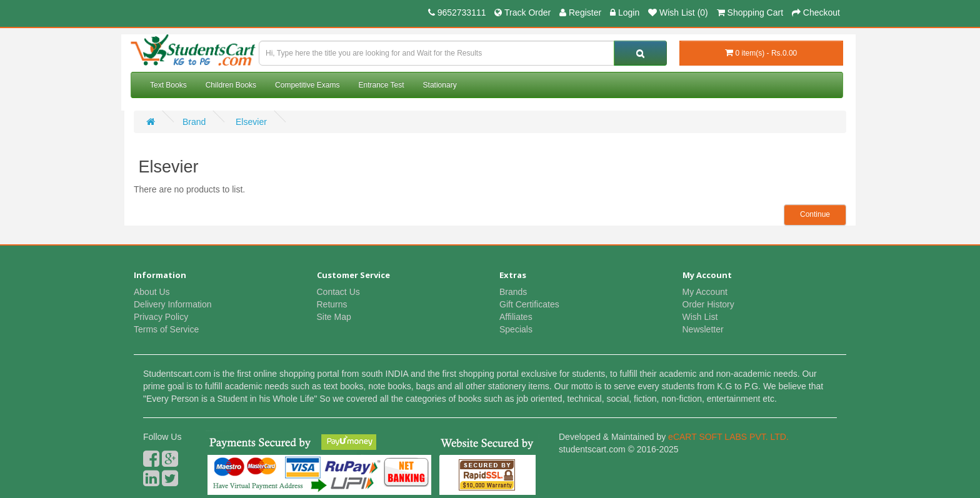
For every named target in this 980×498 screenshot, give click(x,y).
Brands (513, 292)
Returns (332, 304)
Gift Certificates (529, 304)
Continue (815, 214)
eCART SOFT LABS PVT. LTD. (728, 437)
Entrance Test (381, 85)
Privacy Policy (161, 317)
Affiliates (516, 317)
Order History (708, 304)
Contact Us (338, 292)
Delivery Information (173, 304)
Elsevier (250, 122)
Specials (516, 329)
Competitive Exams (307, 85)
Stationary (440, 85)
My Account (705, 292)
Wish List (700, 317)
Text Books (168, 85)
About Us (152, 292)
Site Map (334, 317)
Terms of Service (166, 329)
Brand (194, 122)
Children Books (231, 85)
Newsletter (703, 329)
